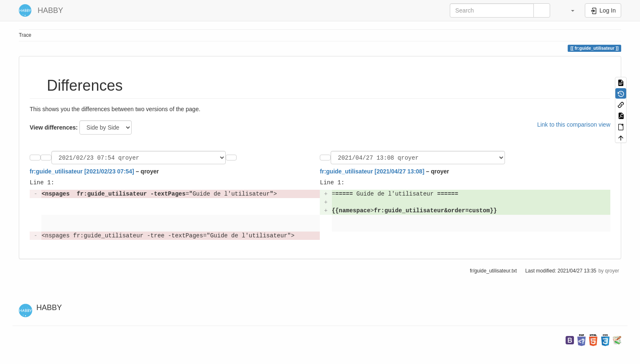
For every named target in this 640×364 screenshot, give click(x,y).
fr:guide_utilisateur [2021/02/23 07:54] (82, 173)
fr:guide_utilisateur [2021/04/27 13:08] (372, 173)
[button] (569, 10)
